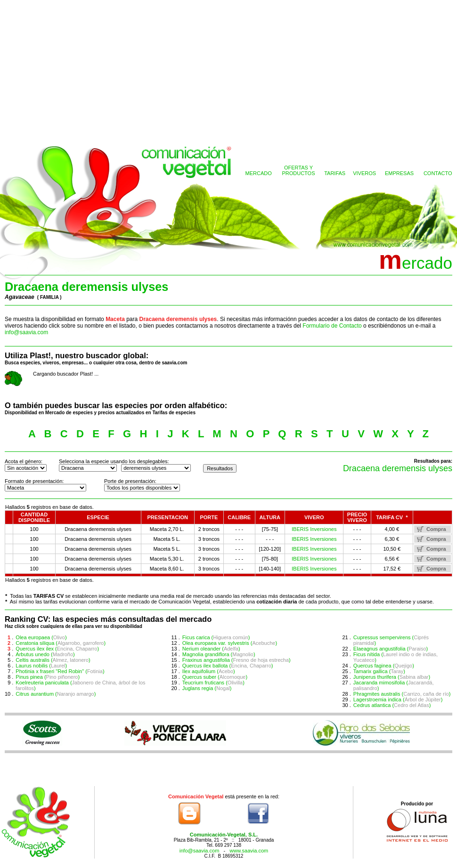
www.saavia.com (249, 851)
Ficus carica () (216, 637)
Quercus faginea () (384, 666)
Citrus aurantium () (56, 694)
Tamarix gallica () (379, 671)
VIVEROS (364, 173)
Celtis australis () (53, 660)
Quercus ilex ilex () (57, 649)
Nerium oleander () (211, 649)
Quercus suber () (215, 677)
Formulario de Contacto (332, 326)
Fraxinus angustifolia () (237, 660)
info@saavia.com (26, 332)
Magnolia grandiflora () (219, 654)
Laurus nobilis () (41, 666)
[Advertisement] (228, 71)
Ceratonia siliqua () (61, 643)
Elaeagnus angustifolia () (391, 649)
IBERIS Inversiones (314, 529)
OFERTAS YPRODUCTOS (298, 170)
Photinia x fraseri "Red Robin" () (60, 671)
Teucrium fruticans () (213, 683)
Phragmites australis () (402, 694)
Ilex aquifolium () (209, 671)
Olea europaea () (41, 637)
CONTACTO (438, 173)
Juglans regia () (207, 688)
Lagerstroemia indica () (398, 699)
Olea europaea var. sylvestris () (230, 643)
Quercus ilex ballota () (228, 666)
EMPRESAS (399, 173)
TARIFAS (335, 173)
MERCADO (259, 173)
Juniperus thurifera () (392, 677)
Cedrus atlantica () (392, 705)
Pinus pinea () (48, 677)
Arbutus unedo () (45, 654)
